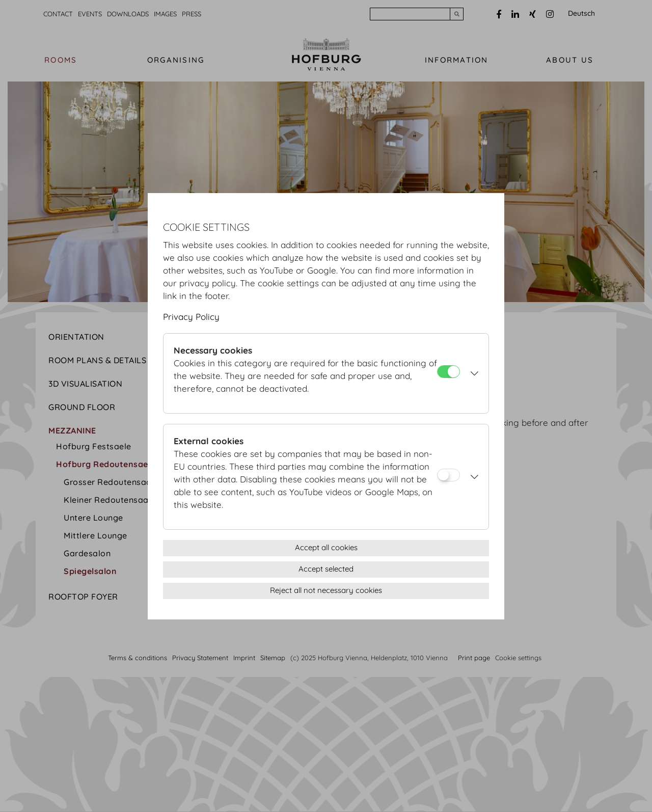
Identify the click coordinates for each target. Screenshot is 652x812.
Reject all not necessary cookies (326, 590)
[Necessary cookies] (449, 372)
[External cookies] (449, 475)
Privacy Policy (191, 317)
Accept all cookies (326, 547)
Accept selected (326, 569)
